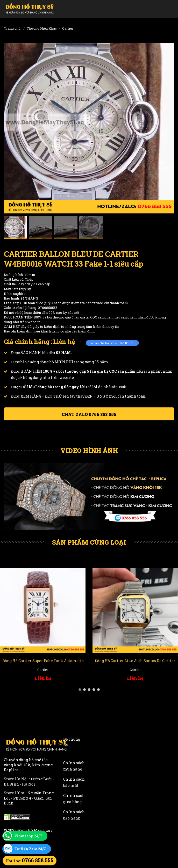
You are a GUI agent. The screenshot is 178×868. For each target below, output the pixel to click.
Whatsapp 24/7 (28, 836)
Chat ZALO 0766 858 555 (89, 414)
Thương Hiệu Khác (42, 28)
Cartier (68, 28)
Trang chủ (12, 28)
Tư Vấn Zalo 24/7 (30, 849)
